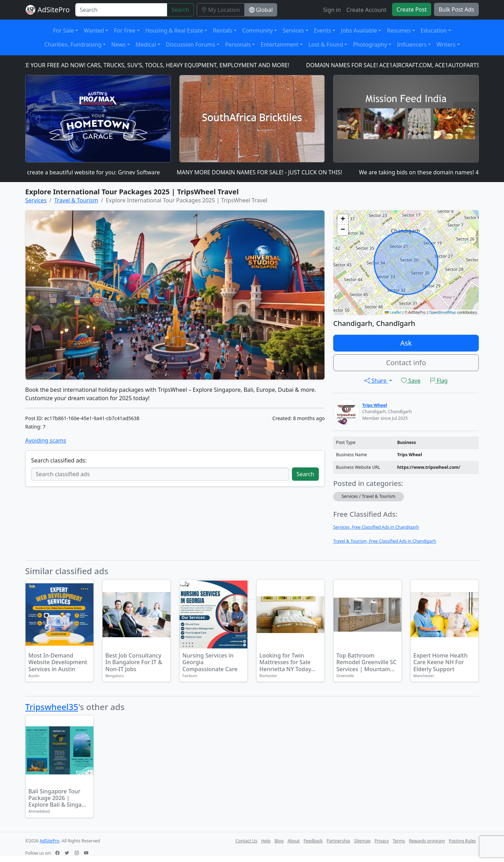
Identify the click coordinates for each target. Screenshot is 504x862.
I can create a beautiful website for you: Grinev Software (91, 172)
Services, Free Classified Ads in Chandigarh (376, 527)
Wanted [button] (94, 30)
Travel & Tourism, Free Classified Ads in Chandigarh (385, 541)
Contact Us (246, 841)
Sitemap (362, 841)
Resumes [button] (399, 30)
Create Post (412, 9)
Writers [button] (446, 44)
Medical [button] (146, 44)
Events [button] (323, 30)
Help (266, 841)
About (293, 841)
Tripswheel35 (52, 707)
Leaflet (393, 312)
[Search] (121, 10)
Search (180, 10)
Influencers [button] (412, 44)
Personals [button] (238, 44)
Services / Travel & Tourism (369, 496)
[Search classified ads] (160, 474)
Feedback (313, 841)
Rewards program (427, 841)
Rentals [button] (222, 30)
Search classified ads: (59, 460)
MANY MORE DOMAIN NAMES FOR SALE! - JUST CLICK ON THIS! (264, 172)
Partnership (338, 841)
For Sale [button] (64, 30)
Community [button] (258, 30)
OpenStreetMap (442, 312)
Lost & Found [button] (326, 44)
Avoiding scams (46, 440)
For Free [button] (124, 30)
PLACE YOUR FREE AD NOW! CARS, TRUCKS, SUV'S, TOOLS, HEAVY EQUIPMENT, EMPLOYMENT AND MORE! (155, 65)
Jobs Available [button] (359, 30)
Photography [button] (370, 44)
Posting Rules (462, 841)
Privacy (382, 841)
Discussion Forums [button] (191, 44)
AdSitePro (54, 10)
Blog (279, 841)
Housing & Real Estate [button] (174, 30)
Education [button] (434, 30)
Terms (399, 841)
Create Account (366, 10)
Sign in (332, 10)
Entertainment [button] (279, 44)
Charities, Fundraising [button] (73, 44)
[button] (343, 220)
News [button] (118, 44)
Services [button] (293, 30)
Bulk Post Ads (456, 9)
